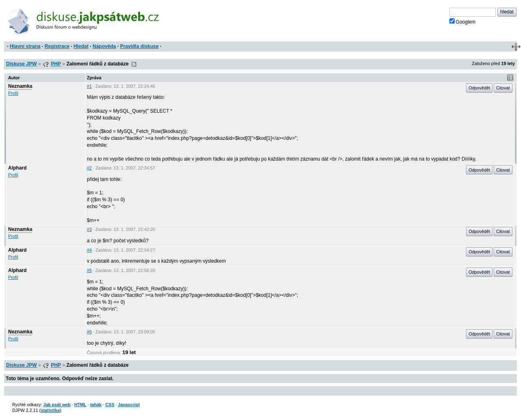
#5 (90, 270)
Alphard (17, 168)
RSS (134, 64)
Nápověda (104, 46)
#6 (90, 332)
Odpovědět (479, 88)
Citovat (503, 88)
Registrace (57, 46)
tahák (96, 405)
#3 (90, 229)
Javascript (129, 405)
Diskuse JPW (21, 64)
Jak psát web (57, 405)
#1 (90, 86)
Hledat (81, 46)
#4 (90, 250)
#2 (90, 168)
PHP (56, 64)
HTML (80, 405)
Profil (13, 93)
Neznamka (20, 86)
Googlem (463, 22)
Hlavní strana (25, 46)
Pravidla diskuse (139, 46)
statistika (50, 410)
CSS (110, 405)
